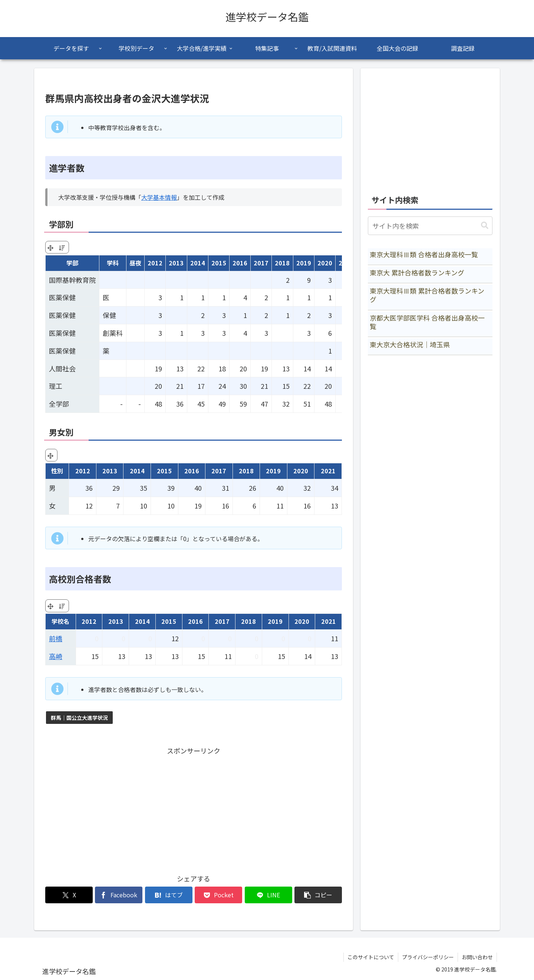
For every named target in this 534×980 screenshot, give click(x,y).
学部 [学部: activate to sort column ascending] (72, 263)
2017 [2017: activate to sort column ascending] (261, 263)
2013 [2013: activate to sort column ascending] (176, 263)
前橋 (56, 638)
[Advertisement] (194, 809)
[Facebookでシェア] (119, 895)
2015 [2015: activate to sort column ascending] (219, 263)
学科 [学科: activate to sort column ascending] (113, 263)
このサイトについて (371, 957)
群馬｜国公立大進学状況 (79, 718)
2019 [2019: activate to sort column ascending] (304, 263)
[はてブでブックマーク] (169, 895)
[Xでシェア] (69, 895)
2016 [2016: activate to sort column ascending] (240, 263)
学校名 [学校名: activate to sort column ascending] (60, 621)
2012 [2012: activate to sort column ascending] (155, 263)
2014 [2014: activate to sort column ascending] (198, 263)
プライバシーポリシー (428, 957)
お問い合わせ (477, 957)
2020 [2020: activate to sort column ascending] (325, 263)
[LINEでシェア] (268, 895)
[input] (430, 226)
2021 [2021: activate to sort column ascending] (329, 621)
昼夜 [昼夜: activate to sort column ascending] (135, 263)
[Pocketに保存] (218, 895)
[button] (318, 895)
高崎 (56, 656)
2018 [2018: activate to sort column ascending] (282, 263)
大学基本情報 (159, 197)
